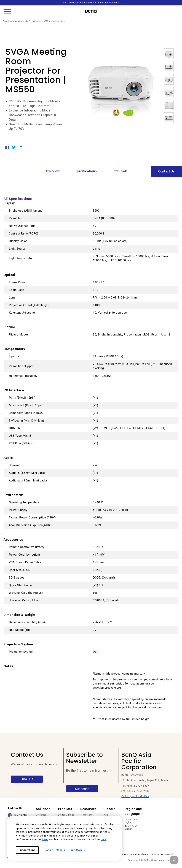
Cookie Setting (55, 850)
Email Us (27, 779)
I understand (27, 850)
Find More (78, 850)
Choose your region (132, 821)
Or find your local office (135, 796)
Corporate (41, 815)
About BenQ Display (131, 828)
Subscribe (82, 789)
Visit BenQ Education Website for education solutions (91, 3)
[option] (121, 83)
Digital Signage (66, 815)
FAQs (105, 815)
